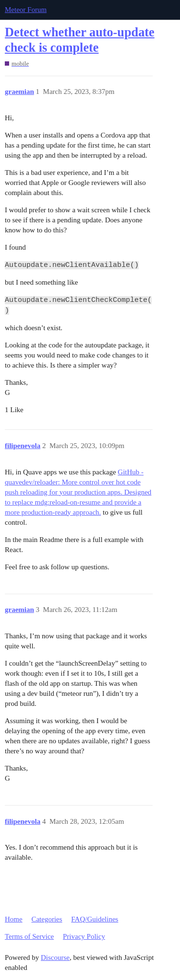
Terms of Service (29, 936)
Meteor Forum (26, 10)
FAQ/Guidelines (95, 919)
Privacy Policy (84, 936)
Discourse (55, 957)
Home (14, 919)
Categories (47, 919)
